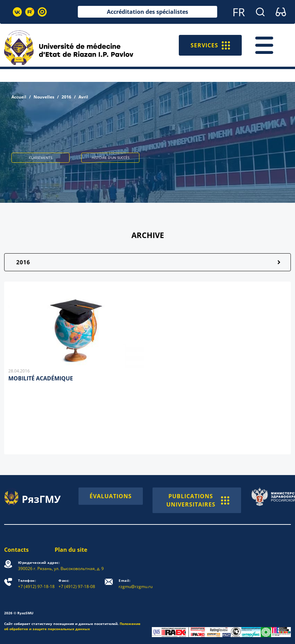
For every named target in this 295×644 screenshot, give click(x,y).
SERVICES (210, 45)
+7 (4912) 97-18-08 (77, 584)
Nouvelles (44, 97)
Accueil (19, 97)
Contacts (16, 550)
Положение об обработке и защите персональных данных (72, 626)
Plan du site (71, 550)
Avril (83, 97)
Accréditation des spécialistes (147, 12)
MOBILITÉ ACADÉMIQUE (41, 378)
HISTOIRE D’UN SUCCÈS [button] (110, 158)
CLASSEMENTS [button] (41, 158)
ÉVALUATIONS (111, 496)
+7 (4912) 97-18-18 (36, 584)
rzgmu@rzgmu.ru (136, 584)
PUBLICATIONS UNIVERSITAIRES (198, 500)
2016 (66, 97)
